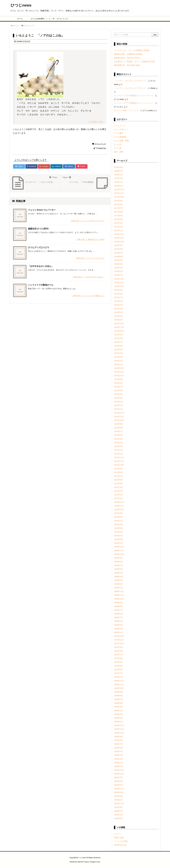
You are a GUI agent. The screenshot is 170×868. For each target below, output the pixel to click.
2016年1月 (118, 275)
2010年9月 (118, 513)
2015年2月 (118, 316)
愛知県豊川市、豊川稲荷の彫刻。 (128, 65)
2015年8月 (118, 294)
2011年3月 (118, 491)
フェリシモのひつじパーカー (42, 210)
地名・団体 (119, 152)
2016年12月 (119, 234)
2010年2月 (118, 539)
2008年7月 (118, 610)
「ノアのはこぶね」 (95, 121)
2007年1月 (118, 677)
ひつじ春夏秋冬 (120, 137)
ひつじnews (21, 5)
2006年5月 (118, 707)
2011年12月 (119, 457)
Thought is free (95, 862)
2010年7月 (118, 521)
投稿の (119, 837)
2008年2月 (118, 629)
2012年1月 (118, 454)
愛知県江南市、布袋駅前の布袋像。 (129, 54)
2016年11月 (119, 238)
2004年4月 (118, 785)
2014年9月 (118, 335)
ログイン (118, 834)
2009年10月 (119, 554)
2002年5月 (118, 818)
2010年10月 (119, 510)
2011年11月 (119, 461)
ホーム (20, 19)
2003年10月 (119, 792)
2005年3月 (118, 759)
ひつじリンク (62, 19)
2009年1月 (118, 588)
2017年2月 (118, 227)
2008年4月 (118, 621)
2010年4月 (118, 532)
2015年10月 (119, 286)
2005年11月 (119, 729)
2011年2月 (118, 495)
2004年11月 (119, 770)
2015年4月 (118, 309)
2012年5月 (118, 439)
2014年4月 (118, 353)
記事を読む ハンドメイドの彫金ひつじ (89, 296)
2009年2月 (118, 584)
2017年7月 (118, 208)
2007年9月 (118, 647)
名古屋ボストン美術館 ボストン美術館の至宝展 (134, 62)
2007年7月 (118, 655)
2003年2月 (118, 800)
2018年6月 (118, 167)
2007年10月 (119, 644)
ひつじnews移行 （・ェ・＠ (41, 19)
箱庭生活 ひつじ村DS (38, 229)
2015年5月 (118, 305)
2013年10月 (119, 376)
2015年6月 (118, 301)
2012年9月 (118, 424)
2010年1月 (118, 543)
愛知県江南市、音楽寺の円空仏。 (128, 58)
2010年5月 (118, 528)
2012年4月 (118, 443)
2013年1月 (118, 409)
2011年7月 (118, 476)
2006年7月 (118, 699)
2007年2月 (118, 673)
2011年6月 (118, 480)
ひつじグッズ (100, 144)
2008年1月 (118, 632)
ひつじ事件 (119, 133)
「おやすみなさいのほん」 (41, 266)
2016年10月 (119, 242)
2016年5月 (118, 260)
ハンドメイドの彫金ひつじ (41, 285)
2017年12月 (119, 190)
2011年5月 (118, 484)
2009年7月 (118, 565)
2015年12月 (119, 279)
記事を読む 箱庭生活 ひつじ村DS (91, 239)
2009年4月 (118, 577)
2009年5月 (118, 573)
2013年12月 (119, 368)
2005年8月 (118, 740)
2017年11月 (119, 193)
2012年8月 (118, 428)
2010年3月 (118, 536)
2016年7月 (118, 253)
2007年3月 (118, 670)
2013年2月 (118, 405)
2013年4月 (118, 398)
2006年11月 (119, 684)
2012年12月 (119, 413)
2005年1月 (118, 766)
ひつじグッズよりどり (39, 247)
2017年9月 (118, 201)
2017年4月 (118, 219)
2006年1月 (118, 722)
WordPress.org (120, 845)
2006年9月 (118, 692)
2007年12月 (119, 636)
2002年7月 (118, 811)
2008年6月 (118, 614)
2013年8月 (118, 383)
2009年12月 (119, 547)
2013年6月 (118, 390)
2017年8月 (118, 204)
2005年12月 (119, 725)
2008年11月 (119, 595)
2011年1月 (118, 498)
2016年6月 (118, 257)
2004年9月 (118, 777)
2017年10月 (119, 197)
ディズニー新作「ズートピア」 (127, 110)
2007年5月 (118, 662)
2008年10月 (119, 599)
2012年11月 (119, 417)
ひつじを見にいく (121, 129)
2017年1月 (118, 230)
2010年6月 (118, 524)
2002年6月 (118, 815)
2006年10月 (119, 688)
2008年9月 (118, 603)
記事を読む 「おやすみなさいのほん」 (89, 277)
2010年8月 (118, 517)
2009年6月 (118, 569)
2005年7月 (118, 744)
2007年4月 (118, 666)
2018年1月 (118, 186)
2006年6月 (118, 703)
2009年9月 (118, 558)
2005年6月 (118, 748)
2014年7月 (118, 342)
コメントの (121, 841)
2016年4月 (118, 264)
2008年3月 (118, 625)
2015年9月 (118, 290)
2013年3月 (118, 402)
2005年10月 (119, 733)
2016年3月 (118, 268)
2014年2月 (118, 361)
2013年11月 (119, 372)
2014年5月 (118, 350)
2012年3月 (118, 446)
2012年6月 (118, 435)
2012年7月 (118, 431)
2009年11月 (119, 550)
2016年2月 (118, 271)
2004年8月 (118, 781)
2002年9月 (118, 807)
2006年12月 (119, 681)
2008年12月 (119, 591)
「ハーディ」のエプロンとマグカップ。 (131, 81)
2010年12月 (119, 502)
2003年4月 (118, 796)
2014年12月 (119, 323)
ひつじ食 (118, 148)
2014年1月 (118, 364)
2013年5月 (118, 394)
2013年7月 (118, 387)
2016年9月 (118, 245)
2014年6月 (118, 346)
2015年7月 (118, 297)
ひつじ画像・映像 (121, 141)
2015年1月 (118, 320)
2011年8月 (118, 472)
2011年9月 (118, 469)
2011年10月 (119, 465)
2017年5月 (118, 216)
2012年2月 (118, 450)
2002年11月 (119, 804)
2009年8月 (118, 562)
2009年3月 (118, 580)
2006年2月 (118, 718)
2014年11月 (119, 327)
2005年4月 (118, 755)
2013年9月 (118, 379)
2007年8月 (118, 651)
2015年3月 (118, 312)
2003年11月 (119, 789)
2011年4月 (118, 487)
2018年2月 (118, 182)
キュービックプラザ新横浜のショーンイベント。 (134, 96)
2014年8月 (118, 338)
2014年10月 (119, 331)
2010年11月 (119, 506)
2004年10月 (119, 774)
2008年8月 (118, 606)
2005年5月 (118, 751)
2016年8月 (118, 249)
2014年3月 (118, 357)
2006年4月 (118, 711)
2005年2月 (118, 763)
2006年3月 (118, 714)
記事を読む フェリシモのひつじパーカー (88, 221)
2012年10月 (119, 420)
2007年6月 (118, 658)
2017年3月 (118, 223)
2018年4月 (118, 175)
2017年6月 (118, 212)
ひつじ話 (118, 144)
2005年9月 (118, 737)
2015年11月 (119, 283)
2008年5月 (118, 617)
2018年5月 (118, 171)
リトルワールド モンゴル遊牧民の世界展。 (133, 50)
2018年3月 (118, 178)
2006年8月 (118, 696)
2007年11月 (119, 640)
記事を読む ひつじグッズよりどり (90, 258)
